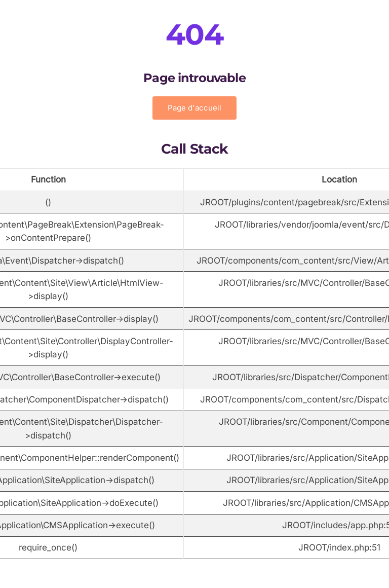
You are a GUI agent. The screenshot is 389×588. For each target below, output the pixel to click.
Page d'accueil (194, 108)
